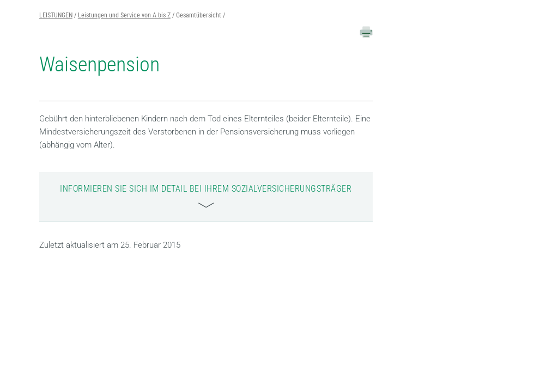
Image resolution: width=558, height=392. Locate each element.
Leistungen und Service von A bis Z (124, 15)
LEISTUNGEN (56, 15)
